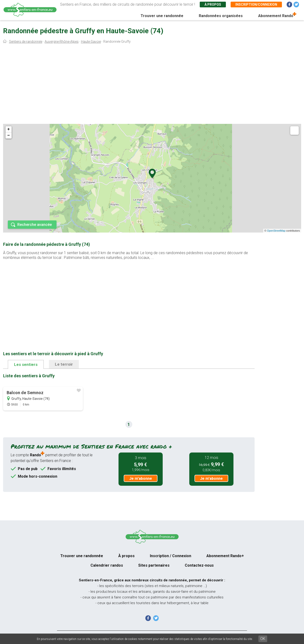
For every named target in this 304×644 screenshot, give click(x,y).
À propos (213, 5)
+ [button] (9, 129)
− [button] (9, 135)
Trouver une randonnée (162, 16)
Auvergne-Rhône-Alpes (62, 42)
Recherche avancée (35, 225)
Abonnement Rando (276, 16)
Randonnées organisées (221, 16)
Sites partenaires (154, 565)
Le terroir (64, 364)
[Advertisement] (152, 85)
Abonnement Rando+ (225, 556)
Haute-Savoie (91, 42)
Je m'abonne (141, 478)
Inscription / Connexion (171, 556)
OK (263, 639)
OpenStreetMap (276, 231)
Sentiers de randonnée (26, 42)
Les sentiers (26, 364)
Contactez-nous (199, 565)
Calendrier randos (107, 565)
